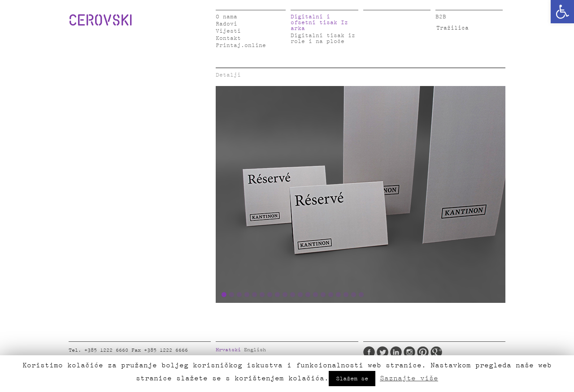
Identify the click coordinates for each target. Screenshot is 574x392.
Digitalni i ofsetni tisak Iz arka (319, 23)
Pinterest (423, 352)
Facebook (369, 352)
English (255, 350)
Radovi (226, 24)
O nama (226, 17)
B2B (441, 17)
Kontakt (228, 38)
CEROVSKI (100, 20)
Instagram (409, 352)
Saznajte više (409, 378)
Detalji (228, 75)
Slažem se (352, 379)
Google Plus (436, 352)
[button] (562, 12)
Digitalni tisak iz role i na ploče (323, 39)
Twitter (383, 352)
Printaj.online (241, 45)
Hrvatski (228, 350)
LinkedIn (396, 352)
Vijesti (228, 31)
